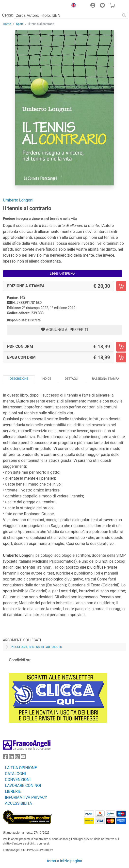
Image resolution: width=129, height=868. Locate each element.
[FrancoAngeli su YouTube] (23, 758)
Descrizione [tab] (19, 379)
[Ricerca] (124, 15)
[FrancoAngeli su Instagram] (17, 758)
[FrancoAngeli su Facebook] (5, 758)
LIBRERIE (13, 791)
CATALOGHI (15, 774)
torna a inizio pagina (64, 861)
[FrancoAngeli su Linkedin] (11, 758)
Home (7, 24)
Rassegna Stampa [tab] (105, 379)
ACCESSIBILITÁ (18, 803)
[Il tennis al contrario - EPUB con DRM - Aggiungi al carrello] (121, 357)
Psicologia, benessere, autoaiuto (36, 647)
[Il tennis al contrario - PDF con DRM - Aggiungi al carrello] (121, 347)
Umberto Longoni (18, 200)
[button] (72, 6)
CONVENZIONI (18, 780)
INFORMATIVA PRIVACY (26, 797)
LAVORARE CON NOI (23, 786)
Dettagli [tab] (71, 379)
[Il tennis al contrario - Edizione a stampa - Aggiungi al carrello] (121, 286)
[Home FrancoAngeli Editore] (20, 6)
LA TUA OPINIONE (21, 768)
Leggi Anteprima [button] (63, 274)
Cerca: (8, 15)
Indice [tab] (47, 379)
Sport (20, 24)
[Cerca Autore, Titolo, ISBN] (67, 15)
